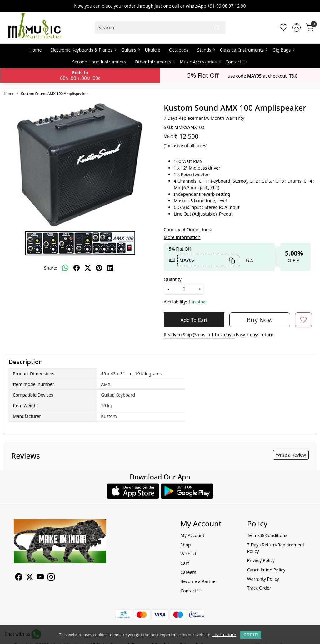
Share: (50, 268)
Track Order (259, 588)
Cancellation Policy (266, 570)
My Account (192, 535)
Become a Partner (199, 581)
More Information (182, 237)
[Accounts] (297, 28)
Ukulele (153, 50)
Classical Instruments (244, 50)
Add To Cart (194, 320)
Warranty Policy (263, 579)
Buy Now (260, 320)
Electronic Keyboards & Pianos (83, 50)
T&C (293, 76)
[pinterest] (99, 268)
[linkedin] (110, 268)
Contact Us (237, 62)
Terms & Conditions (267, 535)
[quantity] (184, 289)
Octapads (179, 50)
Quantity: (173, 279)
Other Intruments (155, 62)
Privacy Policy (261, 560)
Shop (185, 545)
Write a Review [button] (291, 455)
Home (36, 50)
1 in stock (198, 302)
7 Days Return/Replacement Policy (276, 548)
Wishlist (188, 554)
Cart (185, 563)
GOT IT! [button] (251, 635)
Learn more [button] (224, 634)
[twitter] (88, 268)
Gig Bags (283, 50)
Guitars (130, 50)
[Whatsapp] (65, 268)
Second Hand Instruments (99, 62)
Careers (188, 572)
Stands (206, 50)
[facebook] (77, 268)
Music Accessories (200, 62)
